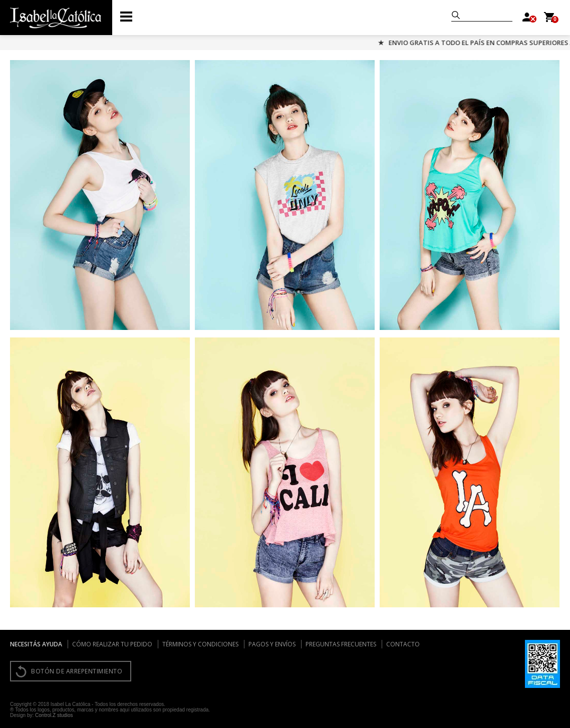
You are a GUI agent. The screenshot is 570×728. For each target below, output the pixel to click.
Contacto (403, 644)
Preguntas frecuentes (341, 644)
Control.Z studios (54, 715)
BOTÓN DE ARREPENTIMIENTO (77, 671)
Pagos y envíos (272, 644)
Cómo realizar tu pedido (112, 644)
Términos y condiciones (200, 644)
